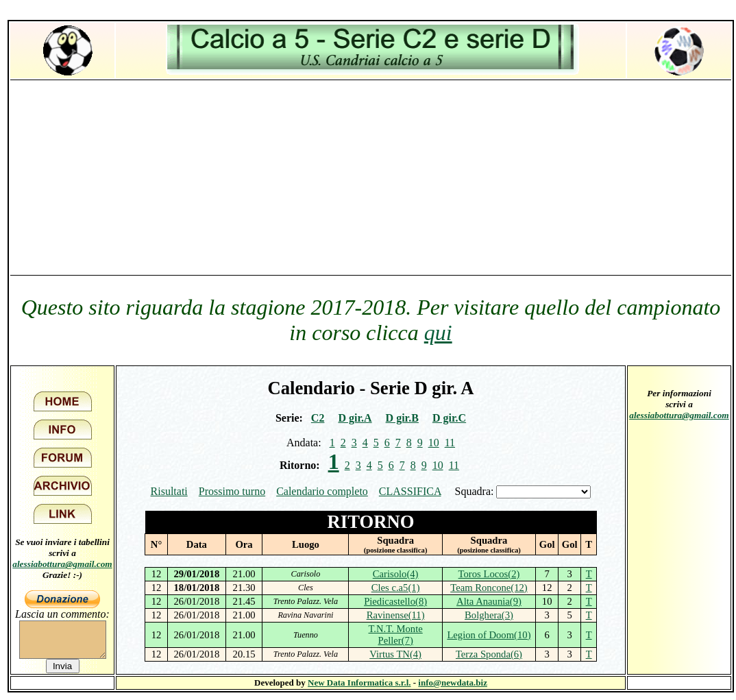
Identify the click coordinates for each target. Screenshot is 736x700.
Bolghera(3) (489, 615)
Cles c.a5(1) (396, 588)
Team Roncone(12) (489, 588)
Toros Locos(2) (489, 574)
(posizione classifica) (396, 550)
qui (438, 333)
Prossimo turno (232, 491)
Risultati (169, 491)
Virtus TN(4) (395, 654)
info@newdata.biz (453, 683)
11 (450, 443)
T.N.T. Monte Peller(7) (396, 635)
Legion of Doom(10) (489, 635)
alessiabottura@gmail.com (62, 564)
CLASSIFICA (410, 491)
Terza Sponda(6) (489, 654)
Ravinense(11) (396, 615)
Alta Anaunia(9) (489, 601)
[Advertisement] (371, 177)
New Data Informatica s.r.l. (359, 683)
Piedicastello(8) (395, 601)
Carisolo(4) (396, 574)
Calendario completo (322, 491)
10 (434, 443)
